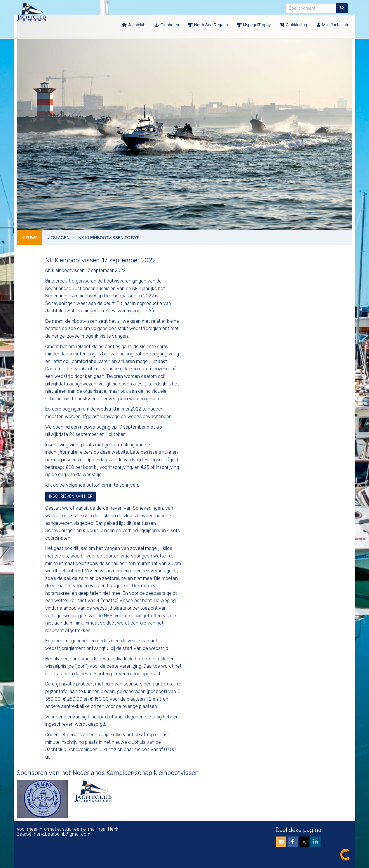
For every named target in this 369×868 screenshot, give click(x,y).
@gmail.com (62, 834)
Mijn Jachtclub (332, 25)
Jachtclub (134, 25)
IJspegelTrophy (254, 25)
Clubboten (167, 25)
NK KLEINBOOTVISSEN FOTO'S (109, 238)
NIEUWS (29, 238)
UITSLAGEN (58, 238)
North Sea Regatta (208, 25)
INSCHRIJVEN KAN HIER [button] (71, 496)
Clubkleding (293, 25)
